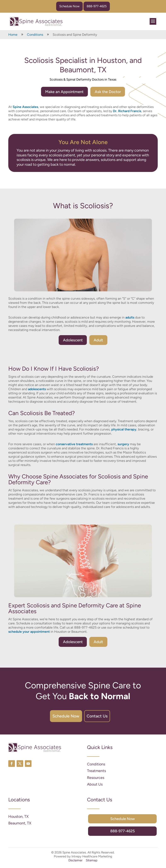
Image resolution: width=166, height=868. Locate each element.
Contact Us (102, 718)
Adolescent (72, 341)
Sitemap (92, 863)
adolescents (37, 390)
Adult (99, 341)
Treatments (96, 774)
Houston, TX (18, 819)
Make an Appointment (63, 92)
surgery (123, 445)
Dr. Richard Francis (127, 111)
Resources (96, 780)
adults (130, 318)
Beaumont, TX (20, 826)
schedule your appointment (29, 632)
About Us (95, 787)
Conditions (96, 767)
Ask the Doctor (110, 92)
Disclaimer (75, 863)
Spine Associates (25, 107)
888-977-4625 (97, 6)
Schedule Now (69, 6)
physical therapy (124, 430)
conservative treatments (74, 445)
